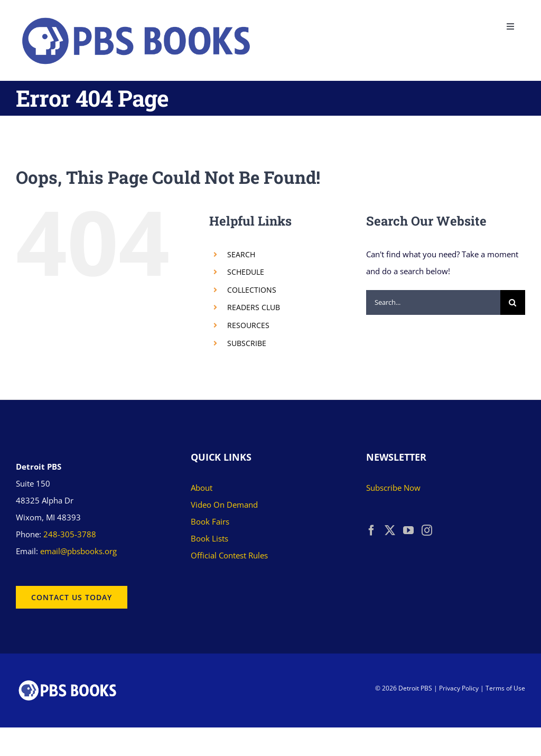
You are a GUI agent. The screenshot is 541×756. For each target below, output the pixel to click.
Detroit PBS (415, 688)
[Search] (513, 302)
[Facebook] (371, 530)
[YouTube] (408, 530)
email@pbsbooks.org (78, 551)
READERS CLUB (254, 307)
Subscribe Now (393, 488)
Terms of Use (505, 688)
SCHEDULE (246, 272)
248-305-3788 (70, 534)
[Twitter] (390, 530)
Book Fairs (210, 521)
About (202, 488)
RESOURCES (248, 325)
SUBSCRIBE (247, 343)
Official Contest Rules (229, 555)
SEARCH (241, 254)
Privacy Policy (459, 688)
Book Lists (209, 538)
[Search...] (433, 302)
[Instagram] (427, 530)
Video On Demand (224, 505)
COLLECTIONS (252, 290)
